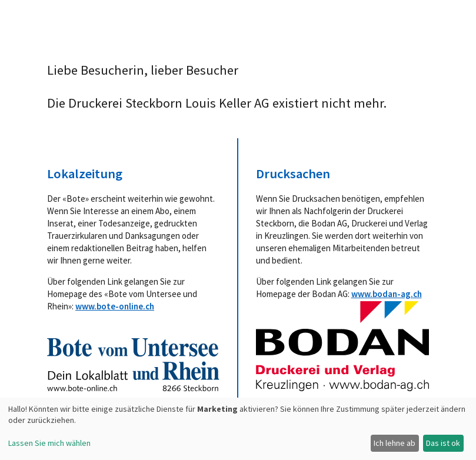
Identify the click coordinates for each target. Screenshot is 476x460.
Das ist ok (443, 443)
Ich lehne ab (395, 443)
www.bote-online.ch (115, 306)
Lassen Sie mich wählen (49, 443)
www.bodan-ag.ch (387, 294)
